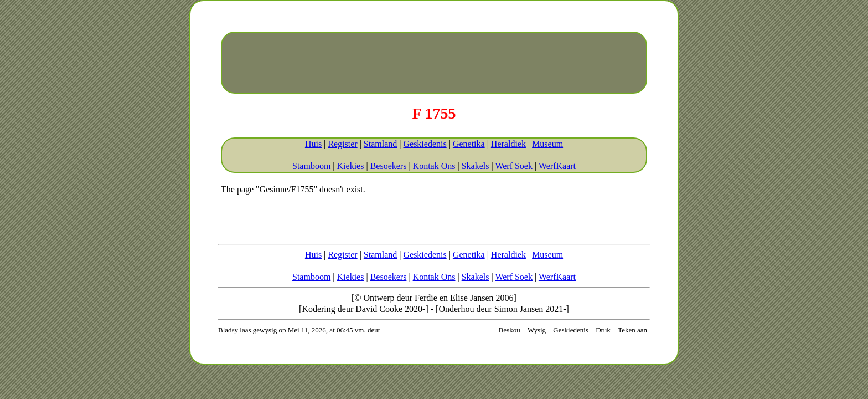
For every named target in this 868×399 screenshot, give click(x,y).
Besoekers (389, 166)
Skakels (476, 166)
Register (342, 144)
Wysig (537, 330)
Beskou (510, 330)
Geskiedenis (425, 144)
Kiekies (351, 166)
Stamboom (311, 166)
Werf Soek (514, 166)
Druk (603, 330)
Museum (547, 144)
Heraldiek (508, 144)
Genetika (469, 144)
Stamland (380, 144)
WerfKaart (557, 166)
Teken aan (632, 330)
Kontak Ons (434, 166)
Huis (313, 144)
